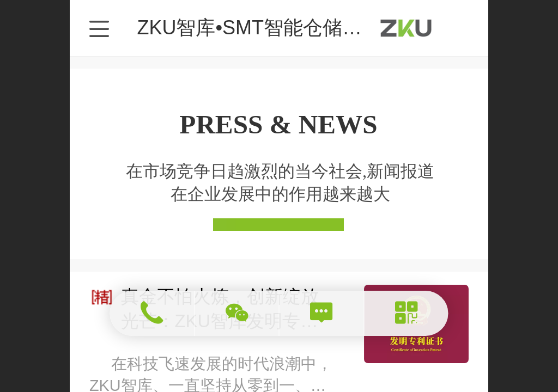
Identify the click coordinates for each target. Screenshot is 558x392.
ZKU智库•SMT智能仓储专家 (259, 27)
